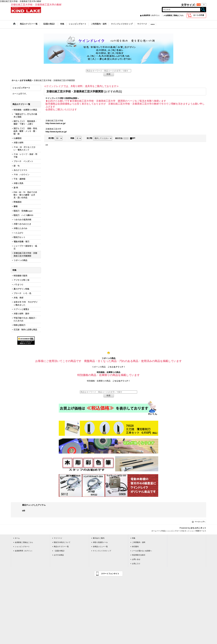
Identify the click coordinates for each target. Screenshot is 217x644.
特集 (134, 538)
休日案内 (135, 547)
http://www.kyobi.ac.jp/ (56, 132)
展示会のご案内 (99, 538)
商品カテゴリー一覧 (61, 547)
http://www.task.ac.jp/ (55, 123)
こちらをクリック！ (116, 367)
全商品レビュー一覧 (100, 547)
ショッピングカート (22, 547)
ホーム (17, 538)
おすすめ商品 (59, 555)
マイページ (58, 538)
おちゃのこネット (198, 528)
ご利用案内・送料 (139, 542)
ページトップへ (200, 522)
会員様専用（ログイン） (151, 15)
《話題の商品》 (60, 551)
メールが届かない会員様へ (142, 551)
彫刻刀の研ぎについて (62, 542)
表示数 (51, 138)
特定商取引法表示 (139, 555)
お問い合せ (136, 559)
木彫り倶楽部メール (100, 542)
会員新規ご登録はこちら (174, 15)
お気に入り (136, 564)
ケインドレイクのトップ (102, 551)
